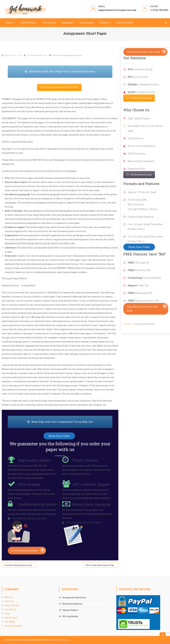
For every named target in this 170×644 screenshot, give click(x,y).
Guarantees (68, 23)
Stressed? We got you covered (29, 518)
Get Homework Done (139, 175)
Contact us (129, 324)
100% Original (29, 484)
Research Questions (72, 604)
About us (9, 597)
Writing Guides (70, 616)
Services (9, 601)
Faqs (7, 614)
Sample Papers (70, 610)
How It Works (28, 23)
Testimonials (86, 23)
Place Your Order (125, 23)
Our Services (49, 23)
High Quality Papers (34, 460)
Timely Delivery (85, 460)
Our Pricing (11, 618)
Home (10, 23)
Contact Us (105, 23)
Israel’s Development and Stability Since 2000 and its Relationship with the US (21, 565)
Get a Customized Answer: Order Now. (59, 87)
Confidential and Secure (37, 504)
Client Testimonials (139, 98)
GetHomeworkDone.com (37, 55)
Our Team (10, 622)
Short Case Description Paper (101, 565)
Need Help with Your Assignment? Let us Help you (70, 422)
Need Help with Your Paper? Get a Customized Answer (69, 72)
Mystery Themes (60, 640)
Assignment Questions (71, 55)
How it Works (12, 605)
